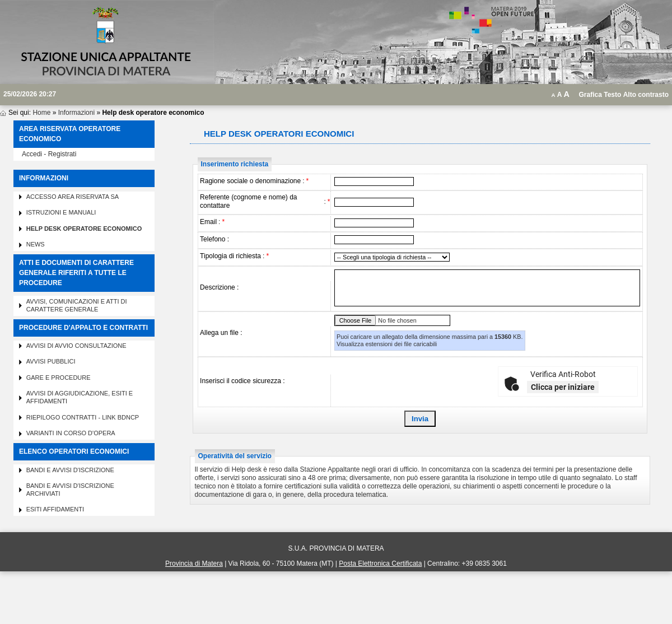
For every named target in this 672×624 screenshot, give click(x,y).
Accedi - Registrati (49, 154)
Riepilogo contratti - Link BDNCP (83, 417)
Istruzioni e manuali (61, 212)
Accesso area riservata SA (73, 197)
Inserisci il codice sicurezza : (242, 381)
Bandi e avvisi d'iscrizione (70, 470)
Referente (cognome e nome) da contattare (248, 201)
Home (41, 113)
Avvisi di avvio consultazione (76, 346)
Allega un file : (221, 333)
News (36, 244)
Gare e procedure (59, 378)
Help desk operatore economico (84, 229)
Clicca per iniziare (563, 387)
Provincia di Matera (194, 564)
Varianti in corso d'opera (71, 433)
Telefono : (214, 239)
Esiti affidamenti (55, 509)
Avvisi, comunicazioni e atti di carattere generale (77, 305)
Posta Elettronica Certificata (380, 564)
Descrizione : (219, 287)
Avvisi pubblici (51, 361)
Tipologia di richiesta (230, 256)
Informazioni (76, 113)
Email (208, 222)
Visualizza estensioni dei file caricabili (387, 344)
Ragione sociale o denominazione (250, 181)
